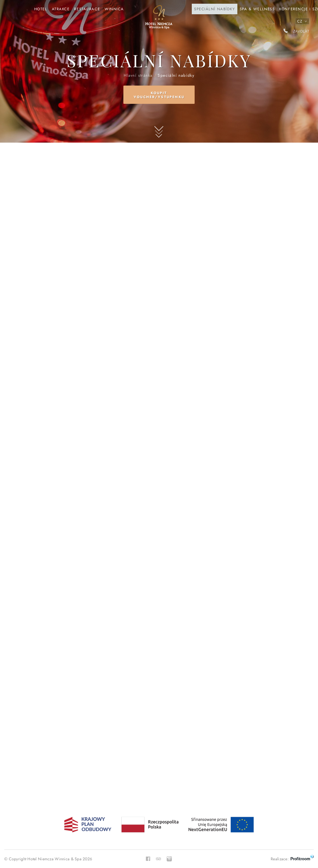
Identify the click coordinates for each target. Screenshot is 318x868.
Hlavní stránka (159, 19)
